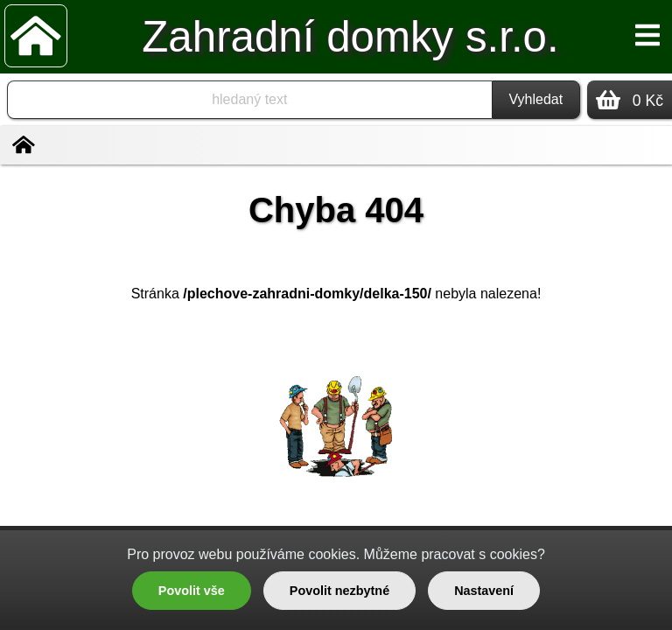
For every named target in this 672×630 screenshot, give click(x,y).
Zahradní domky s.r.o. (350, 36)
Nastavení (484, 591)
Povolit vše (192, 591)
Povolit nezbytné (339, 591)
